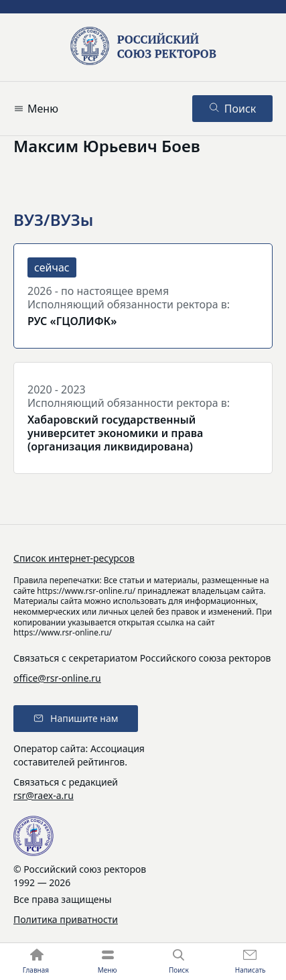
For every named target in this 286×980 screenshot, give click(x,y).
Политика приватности (66, 919)
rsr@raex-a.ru (44, 795)
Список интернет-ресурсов (74, 558)
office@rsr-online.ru (57, 678)
